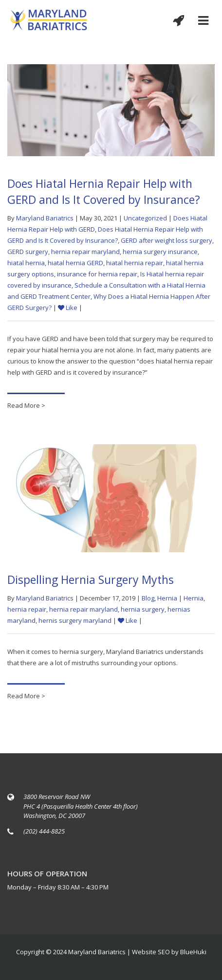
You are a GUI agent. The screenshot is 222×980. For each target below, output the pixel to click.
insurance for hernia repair (97, 274)
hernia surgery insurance (160, 252)
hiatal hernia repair (135, 263)
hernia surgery (143, 611)
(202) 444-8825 (44, 831)
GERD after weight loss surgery (166, 240)
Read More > (26, 405)
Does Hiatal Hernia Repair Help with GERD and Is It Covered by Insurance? (104, 191)
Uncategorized (145, 218)
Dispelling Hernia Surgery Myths (91, 581)
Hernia (167, 599)
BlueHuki (193, 952)
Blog (148, 599)
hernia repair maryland (85, 252)
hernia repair (27, 611)
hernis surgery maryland (75, 622)
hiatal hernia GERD (75, 263)
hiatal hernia (26, 263)
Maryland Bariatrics (45, 218)
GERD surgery (28, 252)
